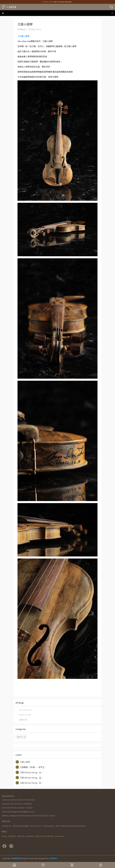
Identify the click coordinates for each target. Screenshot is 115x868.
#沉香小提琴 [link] (24, 36)
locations (30, 836)
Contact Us (7, 826)
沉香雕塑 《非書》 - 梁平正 (30, 767)
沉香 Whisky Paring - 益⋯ (29, 778)
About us (21, 836)
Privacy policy (49, 826)
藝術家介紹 (21, 737)
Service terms (36, 826)
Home (5, 836)
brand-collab (25, 715)
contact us (59, 836)
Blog (37, 836)
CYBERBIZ (53, 858)
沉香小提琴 (23, 762)
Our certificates (47, 836)
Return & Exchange (21, 826)
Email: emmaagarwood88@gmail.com (18, 812)
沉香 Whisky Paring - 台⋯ (29, 772)
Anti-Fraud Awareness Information (71, 826)
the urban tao (25, 710)
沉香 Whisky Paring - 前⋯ (29, 783)
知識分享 (23, 720)
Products (12, 836)
